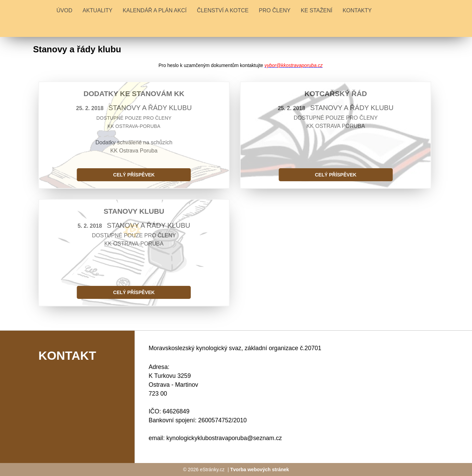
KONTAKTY (357, 10)
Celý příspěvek (134, 175)
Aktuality (97, 10)
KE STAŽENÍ (317, 10)
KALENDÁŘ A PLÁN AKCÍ (155, 10)
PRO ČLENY (275, 10)
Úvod (64, 10)
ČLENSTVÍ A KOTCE (223, 10)
